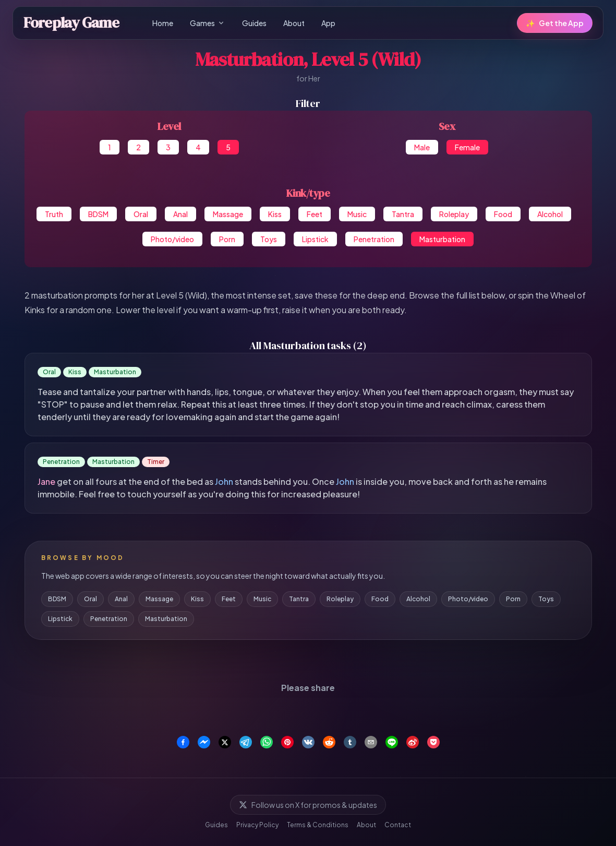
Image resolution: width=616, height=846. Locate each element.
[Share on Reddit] (329, 742)
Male (422, 147)
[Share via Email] (371, 742)
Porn (227, 239)
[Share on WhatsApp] (267, 742)
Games (208, 23)
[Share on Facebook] (183, 742)
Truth (54, 214)
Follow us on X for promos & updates (308, 805)
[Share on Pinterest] (287, 742)
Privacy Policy (257, 825)
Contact (398, 825)
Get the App (555, 23)
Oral (141, 214)
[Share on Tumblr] (350, 742)
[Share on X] (225, 742)
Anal (180, 214)
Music (357, 214)
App (328, 23)
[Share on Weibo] (413, 742)
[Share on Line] (392, 742)
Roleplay (454, 214)
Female (467, 147)
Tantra (403, 214)
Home (163, 23)
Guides (254, 23)
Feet (315, 214)
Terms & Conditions (318, 825)
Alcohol (550, 214)
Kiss (275, 214)
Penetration (374, 239)
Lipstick (315, 239)
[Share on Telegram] (246, 742)
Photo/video (172, 239)
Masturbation (442, 239)
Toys (269, 239)
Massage (228, 214)
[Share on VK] (308, 742)
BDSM (98, 214)
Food (503, 214)
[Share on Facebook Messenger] (204, 742)
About (294, 23)
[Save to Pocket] (433, 742)
